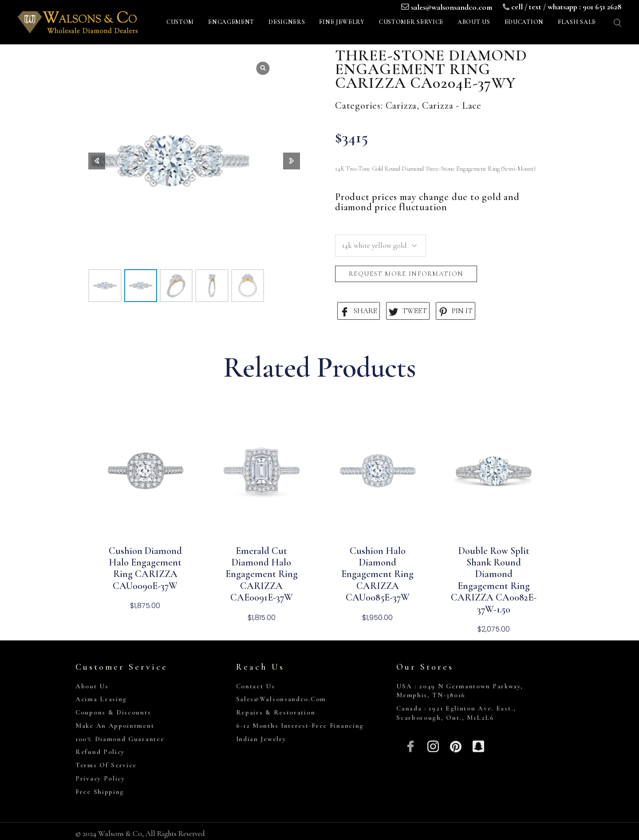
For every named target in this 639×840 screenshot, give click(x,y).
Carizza (401, 106)
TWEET (408, 311)
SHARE (359, 311)
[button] (292, 161)
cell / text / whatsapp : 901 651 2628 (566, 7)
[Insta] (433, 746)
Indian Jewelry (261, 739)
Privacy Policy (100, 778)
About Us (92, 686)
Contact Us (256, 686)
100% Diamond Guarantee (120, 739)
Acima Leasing (101, 699)
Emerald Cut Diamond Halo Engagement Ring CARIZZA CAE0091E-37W (262, 574)
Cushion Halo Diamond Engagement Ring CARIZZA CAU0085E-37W (377, 574)
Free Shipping (100, 792)
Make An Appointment (115, 726)
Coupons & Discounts (113, 712)
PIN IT (456, 311)
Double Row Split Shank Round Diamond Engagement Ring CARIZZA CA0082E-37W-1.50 (494, 580)
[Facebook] (411, 746)
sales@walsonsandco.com (452, 7)
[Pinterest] (456, 746)
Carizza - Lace (452, 106)
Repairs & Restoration (276, 712)
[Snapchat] (478, 746)
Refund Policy (100, 752)
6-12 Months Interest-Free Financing (300, 726)
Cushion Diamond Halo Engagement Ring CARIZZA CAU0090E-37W (145, 568)
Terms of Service (106, 765)
